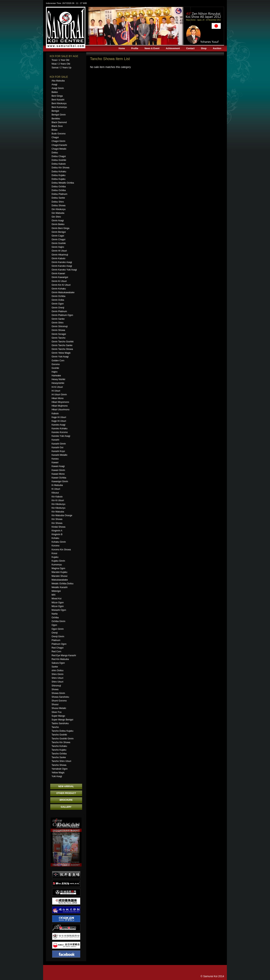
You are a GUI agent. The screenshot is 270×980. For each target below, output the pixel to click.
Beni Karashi (58, 100)
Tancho (55, 727)
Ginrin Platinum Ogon (62, 315)
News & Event (152, 48)
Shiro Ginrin (57, 674)
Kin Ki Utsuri (58, 500)
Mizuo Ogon (58, 603)
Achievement (173, 48)
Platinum (56, 640)
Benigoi (55, 111)
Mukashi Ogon (59, 610)
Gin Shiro (56, 217)
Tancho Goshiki (59, 735)
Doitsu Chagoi (59, 156)
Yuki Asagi (57, 776)
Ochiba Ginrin (58, 621)
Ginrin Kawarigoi (60, 277)
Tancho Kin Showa (61, 742)
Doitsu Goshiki (59, 160)
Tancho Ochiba (59, 754)
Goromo (56, 364)
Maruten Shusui (59, 576)
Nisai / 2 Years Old (61, 64)
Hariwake (56, 376)
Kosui (54, 553)
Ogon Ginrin (58, 629)
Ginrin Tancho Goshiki (63, 342)
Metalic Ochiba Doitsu (63, 584)
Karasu (55, 459)
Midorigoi (56, 591)
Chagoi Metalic (59, 149)
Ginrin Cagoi (58, 236)
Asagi (54, 84)
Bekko (55, 92)
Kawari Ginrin (58, 470)
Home (122, 48)
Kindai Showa (58, 527)
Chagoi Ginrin (58, 141)
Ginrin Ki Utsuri (59, 281)
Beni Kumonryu (59, 107)
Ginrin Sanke (58, 319)
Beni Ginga (57, 96)
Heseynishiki (58, 383)
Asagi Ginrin (58, 88)
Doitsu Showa (58, 206)
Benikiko (56, 119)
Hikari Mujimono (60, 406)
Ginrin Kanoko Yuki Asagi (64, 270)
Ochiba (55, 618)
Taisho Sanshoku (60, 723)
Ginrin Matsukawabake (63, 292)
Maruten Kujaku (59, 572)
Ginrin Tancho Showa (62, 349)
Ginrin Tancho (58, 338)
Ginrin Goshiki (59, 243)
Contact (190, 48)
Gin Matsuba (58, 213)
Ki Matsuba (57, 485)
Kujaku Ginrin (58, 561)
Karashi (55, 440)
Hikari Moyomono (60, 402)
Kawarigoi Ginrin (60, 481)
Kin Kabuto (57, 497)
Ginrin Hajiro (58, 247)
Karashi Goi (57, 447)
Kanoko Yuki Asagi (61, 436)
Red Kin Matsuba (60, 659)
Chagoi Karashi (59, 145)
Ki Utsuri (56, 489)
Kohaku (55, 538)
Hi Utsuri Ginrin (59, 395)
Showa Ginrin (58, 693)
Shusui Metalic (59, 708)
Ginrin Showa (58, 330)
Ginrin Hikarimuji (60, 255)
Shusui (55, 704)
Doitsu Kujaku (58, 175)
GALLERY (66, 807)
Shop (204, 48)
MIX (54, 595)
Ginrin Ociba (58, 300)
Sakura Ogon (58, 663)
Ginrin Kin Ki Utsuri (61, 285)
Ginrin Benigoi (59, 232)
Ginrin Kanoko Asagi (62, 262)
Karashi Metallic (60, 455)
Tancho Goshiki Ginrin (63, 739)
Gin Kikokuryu (59, 209)
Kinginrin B (57, 534)
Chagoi (55, 137)
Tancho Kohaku (59, 746)
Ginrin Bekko (58, 224)
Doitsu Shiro (58, 202)
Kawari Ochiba (59, 478)
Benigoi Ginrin (59, 115)
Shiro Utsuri (57, 678)
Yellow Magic (58, 773)
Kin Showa (57, 519)
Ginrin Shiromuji (60, 326)
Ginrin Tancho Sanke (62, 345)
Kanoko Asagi (58, 425)
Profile (135, 48)
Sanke (55, 667)
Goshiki (55, 368)
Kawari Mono (58, 474)
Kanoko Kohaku (60, 429)
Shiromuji (56, 686)
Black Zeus (57, 126)
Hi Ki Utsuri (57, 387)
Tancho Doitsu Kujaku (62, 731)
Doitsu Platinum (59, 194)
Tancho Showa (59, 765)
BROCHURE (66, 800)
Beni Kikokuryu (59, 103)
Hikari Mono (58, 398)
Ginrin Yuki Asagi (60, 357)
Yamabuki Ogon (60, 769)
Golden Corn (58, 361)
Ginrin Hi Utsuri (59, 251)
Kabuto (55, 414)
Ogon (54, 625)
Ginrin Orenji (58, 308)
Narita (55, 614)
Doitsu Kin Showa (60, 168)
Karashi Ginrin (59, 444)
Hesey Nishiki (58, 379)
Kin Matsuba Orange (62, 515)
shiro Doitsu (57, 670)
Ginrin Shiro (57, 323)
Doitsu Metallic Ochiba (63, 183)
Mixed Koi (57, 599)
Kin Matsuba (58, 512)
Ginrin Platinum (59, 311)
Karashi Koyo (58, 451)
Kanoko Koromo (60, 432)
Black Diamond (59, 122)
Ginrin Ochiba (58, 296)
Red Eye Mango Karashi (64, 655)
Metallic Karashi (60, 587)
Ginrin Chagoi (58, 240)
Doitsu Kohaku (59, 172)
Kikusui (55, 493)
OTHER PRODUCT (66, 793)
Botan (54, 130)
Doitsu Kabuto (59, 164)
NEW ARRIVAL (66, 786)
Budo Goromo (59, 134)
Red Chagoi (57, 648)
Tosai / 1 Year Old (60, 60)
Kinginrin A (57, 531)
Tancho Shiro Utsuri (61, 761)
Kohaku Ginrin (59, 542)
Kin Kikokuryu (58, 504)
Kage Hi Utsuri (59, 417)
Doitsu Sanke (58, 198)
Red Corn (56, 652)
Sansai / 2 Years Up (61, 68)
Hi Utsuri (56, 391)
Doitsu (55, 153)
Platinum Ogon (59, 644)
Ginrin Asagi (58, 221)
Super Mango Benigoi (62, 720)
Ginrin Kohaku (59, 289)
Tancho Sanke (59, 757)
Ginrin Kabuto (58, 258)
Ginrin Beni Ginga (60, 228)
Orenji (55, 633)
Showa (55, 689)
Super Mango (58, 716)
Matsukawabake (60, 580)
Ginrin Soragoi (59, 334)
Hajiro (54, 372)
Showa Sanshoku (60, 697)
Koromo (55, 546)
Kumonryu (57, 565)
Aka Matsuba (58, 81)
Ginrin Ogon (58, 304)
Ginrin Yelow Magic (61, 353)
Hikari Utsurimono (60, 410)
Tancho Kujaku (59, 750)
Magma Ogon (58, 568)
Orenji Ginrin (58, 637)
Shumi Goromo (59, 701)
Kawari (55, 463)
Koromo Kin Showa (61, 550)
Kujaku (55, 557)
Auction (217, 48)
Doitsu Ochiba (59, 187)
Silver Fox (57, 712)
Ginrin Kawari (58, 273)
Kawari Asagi (58, 466)
